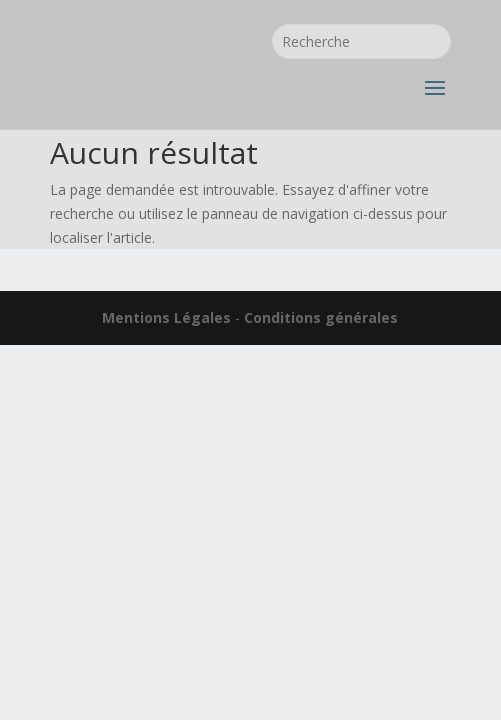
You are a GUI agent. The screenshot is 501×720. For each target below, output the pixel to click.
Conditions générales (321, 317)
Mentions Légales (166, 317)
